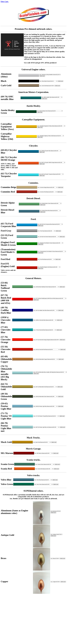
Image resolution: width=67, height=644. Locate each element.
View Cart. (5, 2)
